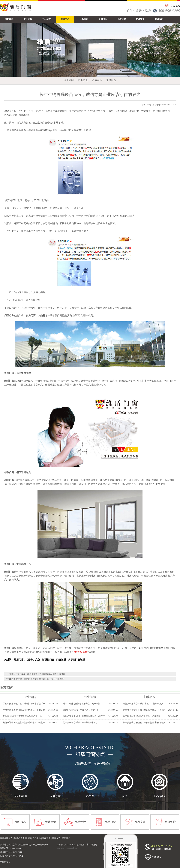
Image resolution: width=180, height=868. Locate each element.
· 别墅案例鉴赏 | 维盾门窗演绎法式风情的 (141, 716)
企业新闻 (69, 80)
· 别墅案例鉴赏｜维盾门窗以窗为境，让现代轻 (143, 710)
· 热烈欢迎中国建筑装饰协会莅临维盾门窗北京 (23, 723)
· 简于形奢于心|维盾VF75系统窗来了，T (80, 723)
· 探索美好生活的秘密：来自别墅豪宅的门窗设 (143, 723)
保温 (125, 796)
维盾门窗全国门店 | (23, 838)
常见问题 (111, 80)
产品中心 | (37, 838)
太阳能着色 (21, 796)
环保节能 (159, 796)
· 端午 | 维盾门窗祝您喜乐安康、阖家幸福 (81, 704)
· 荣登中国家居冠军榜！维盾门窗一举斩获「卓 (23, 704)
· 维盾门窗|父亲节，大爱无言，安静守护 (81, 710)
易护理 (90, 796)
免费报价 (110, 822)
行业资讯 (83, 80)
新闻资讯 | (47, 838)
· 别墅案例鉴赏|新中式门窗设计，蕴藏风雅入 (143, 704)
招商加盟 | (57, 838)
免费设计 (80, 822)
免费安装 (140, 822)
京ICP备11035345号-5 (67, 848)
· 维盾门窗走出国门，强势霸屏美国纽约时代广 (83, 716)
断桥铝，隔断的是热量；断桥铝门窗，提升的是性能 (40, 679)
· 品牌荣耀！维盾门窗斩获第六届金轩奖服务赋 (23, 710)
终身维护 (170, 822)
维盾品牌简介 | (7, 838)
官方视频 (175, 6)
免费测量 (51, 822)
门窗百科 (97, 80)
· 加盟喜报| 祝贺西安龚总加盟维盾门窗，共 (22, 716)
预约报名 (21, 822)
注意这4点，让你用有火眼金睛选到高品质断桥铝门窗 (40, 674)
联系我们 (66, 838)
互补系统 (55, 796)
